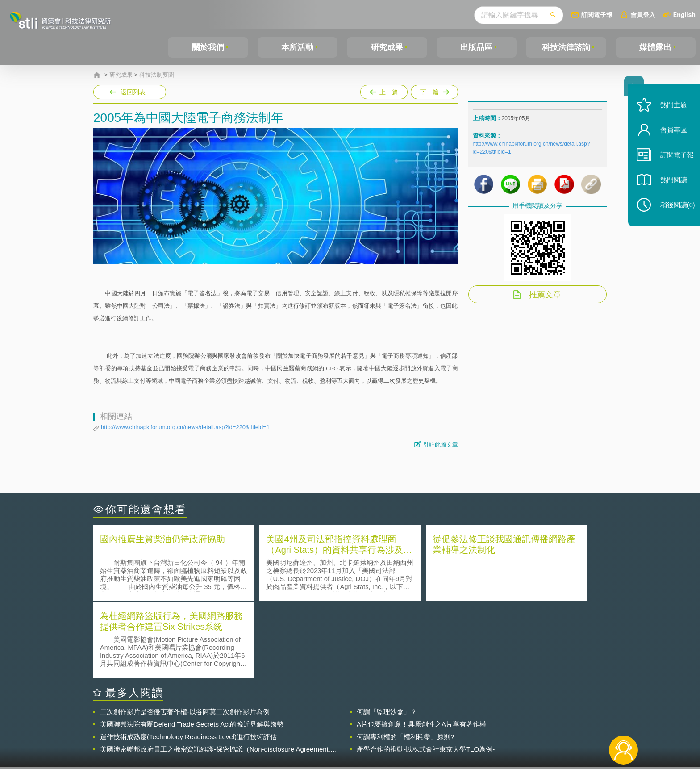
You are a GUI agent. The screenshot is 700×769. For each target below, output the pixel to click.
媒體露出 (655, 47)
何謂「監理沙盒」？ (387, 634)
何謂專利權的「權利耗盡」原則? (405, 659)
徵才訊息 (408, 720)
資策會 (478, 720)
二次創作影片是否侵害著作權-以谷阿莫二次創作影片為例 (185, 634)
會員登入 (643, 15)
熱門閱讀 (670, 188)
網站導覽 (408, 732)
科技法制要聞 (157, 75)
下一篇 (434, 90)
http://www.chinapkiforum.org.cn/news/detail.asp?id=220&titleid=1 (185, 427)
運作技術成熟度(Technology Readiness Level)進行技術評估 (188, 659)
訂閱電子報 (597, 15)
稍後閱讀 (674, 213)
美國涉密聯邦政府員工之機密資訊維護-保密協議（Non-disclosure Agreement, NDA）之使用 (215, 672)
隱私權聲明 (356, 720)
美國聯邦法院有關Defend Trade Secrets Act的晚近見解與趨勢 (192, 646)
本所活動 (297, 47)
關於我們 (208, 47)
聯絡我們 (353, 732)
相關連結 (529, 720)
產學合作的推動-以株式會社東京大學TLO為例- (426, 671)
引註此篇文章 (441, 445)
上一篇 (384, 90)
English (684, 15)
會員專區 (670, 138)
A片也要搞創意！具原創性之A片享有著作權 (421, 646)
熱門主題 (670, 113)
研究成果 (387, 47)
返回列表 (133, 92)
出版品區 (476, 47)
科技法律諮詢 (566, 47)
